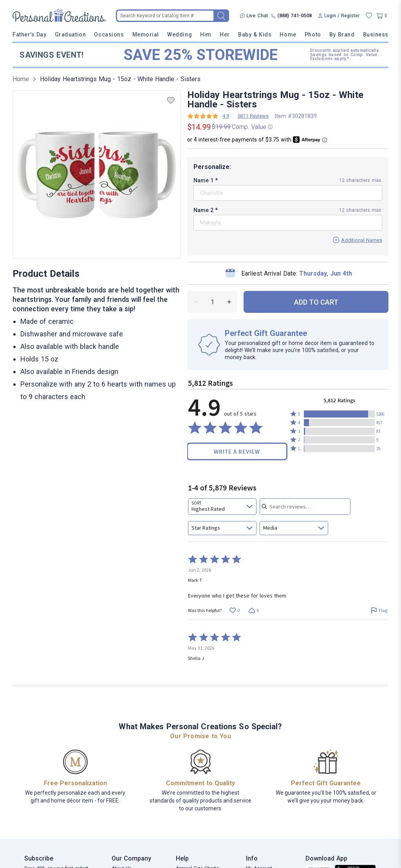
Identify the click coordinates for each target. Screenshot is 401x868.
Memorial (146, 35)
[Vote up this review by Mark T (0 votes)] (234, 610)
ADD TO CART (316, 302)
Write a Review (237, 451)
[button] (339, 414)
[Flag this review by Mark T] (379, 610)
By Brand (342, 35)
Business (376, 35)
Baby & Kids (255, 35)
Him (206, 35)
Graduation (70, 35)
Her (225, 35)
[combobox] (222, 507)
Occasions (109, 35)
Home (288, 35)
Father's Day (29, 35)
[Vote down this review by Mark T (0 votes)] (254, 610)
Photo (313, 35)
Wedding (180, 35)
